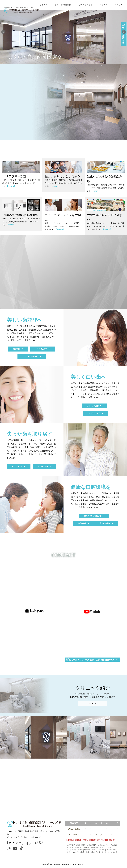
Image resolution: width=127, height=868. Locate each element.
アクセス (119, 10)
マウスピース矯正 (98, 850)
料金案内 (104, 10)
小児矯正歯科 (111, 850)
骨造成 (80, 850)
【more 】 (11, 186)
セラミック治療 (106, 847)
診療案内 (44, 10)
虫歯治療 (86, 847)
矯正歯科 (87, 850)
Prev (3, 32)
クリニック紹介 (86, 10)
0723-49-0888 (29, 843)
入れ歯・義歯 (84, 852)
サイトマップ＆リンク (110, 852)
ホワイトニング (72, 852)
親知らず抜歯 (95, 852)
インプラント (72, 850)
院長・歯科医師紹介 (63, 10)
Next (124, 32)
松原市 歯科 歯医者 (74, 845)
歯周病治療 (95, 847)
